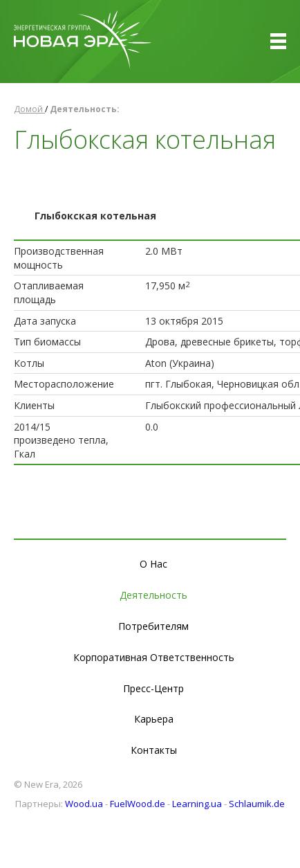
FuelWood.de (138, 804)
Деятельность (153, 595)
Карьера (154, 719)
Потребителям (153, 626)
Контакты (154, 750)
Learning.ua (197, 804)
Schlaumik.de (257, 804)
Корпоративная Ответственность (154, 657)
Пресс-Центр (153, 688)
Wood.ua (84, 804)
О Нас (153, 564)
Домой (29, 109)
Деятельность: (85, 109)
